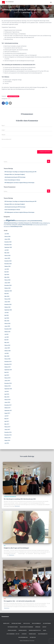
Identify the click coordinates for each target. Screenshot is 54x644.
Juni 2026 (7, 234)
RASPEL (45, 630)
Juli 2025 (7, 250)
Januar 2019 (7, 381)
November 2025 (8, 245)
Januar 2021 (7, 348)
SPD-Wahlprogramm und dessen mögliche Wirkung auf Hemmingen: (20, 183)
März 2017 (7, 424)
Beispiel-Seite (6, 623)
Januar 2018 (7, 402)
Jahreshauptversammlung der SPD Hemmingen (15, 177)
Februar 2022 (7, 324)
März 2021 (7, 343)
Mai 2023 (7, 294)
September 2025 (8, 247)
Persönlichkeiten (23, 630)
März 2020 (7, 356)
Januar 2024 (7, 283)
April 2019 (7, 375)
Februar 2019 (7, 378)
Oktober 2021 (7, 332)
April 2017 (7, 421)
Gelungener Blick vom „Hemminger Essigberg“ (15, 174)
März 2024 (7, 277)
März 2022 (7, 321)
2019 (9, 99)
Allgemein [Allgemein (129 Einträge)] (10, 220)
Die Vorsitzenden (47, 623)
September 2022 (8, 310)
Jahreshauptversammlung (13, 96)
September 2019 (8, 370)
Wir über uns (33, 637)
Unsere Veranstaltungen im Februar (12, 180)
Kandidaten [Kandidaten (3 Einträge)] (21, 223)
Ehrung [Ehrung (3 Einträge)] (29, 221)
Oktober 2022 (7, 307)
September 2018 (8, 389)
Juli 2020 (7, 353)
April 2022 (7, 318)
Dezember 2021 (8, 329)
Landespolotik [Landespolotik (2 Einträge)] (14, 225)
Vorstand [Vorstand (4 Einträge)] (20, 227)
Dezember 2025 (8, 242)
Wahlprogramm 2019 (43, 634)
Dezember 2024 (8, 261)
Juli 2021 (7, 334)
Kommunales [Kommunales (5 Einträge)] (36, 223)
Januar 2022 (7, 326)
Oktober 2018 (7, 386)
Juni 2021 (7, 337)
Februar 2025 (7, 256)
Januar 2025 (7, 258)
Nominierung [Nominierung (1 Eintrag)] (35, 225)
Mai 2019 (7, 372)
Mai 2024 (7, 272)
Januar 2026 (7, 239)
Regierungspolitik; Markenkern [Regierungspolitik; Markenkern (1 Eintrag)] (42, 225)
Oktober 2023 (7, 288)
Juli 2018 (7, 392)
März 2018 (7, 397)
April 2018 (7, 394)
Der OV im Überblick (36, 623)
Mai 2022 (7, 315)
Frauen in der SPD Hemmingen (27, 627)
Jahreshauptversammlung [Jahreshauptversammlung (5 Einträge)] (10, 223)
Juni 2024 (7, 269)
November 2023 (8, 285)
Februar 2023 (7, 299)
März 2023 (7, 296)
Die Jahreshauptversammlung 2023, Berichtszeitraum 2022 (20, 499)
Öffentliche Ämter (12, 630)
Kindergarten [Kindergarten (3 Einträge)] (27, 223)
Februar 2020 (7, 359)
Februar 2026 (7, 237)
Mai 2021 (7, 340)
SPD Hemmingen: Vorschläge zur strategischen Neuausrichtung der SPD (20, 172)
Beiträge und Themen (16, 623)
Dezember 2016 (8, 432)
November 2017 (8, 405)
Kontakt (44, 627)
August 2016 (7, 440)
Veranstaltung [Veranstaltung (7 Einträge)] (14, 226)
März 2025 (7, 253)
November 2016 (8, 435)
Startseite (24, 634)
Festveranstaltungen (13, 627)
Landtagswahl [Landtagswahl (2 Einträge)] (20, 225)
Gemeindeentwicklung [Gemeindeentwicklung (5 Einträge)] (37, 221)
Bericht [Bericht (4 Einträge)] (17, 221)
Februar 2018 (7, 400)
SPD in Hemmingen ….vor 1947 (13, 634)
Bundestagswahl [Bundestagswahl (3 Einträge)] (22, 221)
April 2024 (7, 275)
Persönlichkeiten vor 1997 (35, 630)
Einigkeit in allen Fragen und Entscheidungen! (16, 548)
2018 (5, 599)
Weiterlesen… (18, 506)
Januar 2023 (7, 302)
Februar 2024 (7, 280)
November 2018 (8, 383)
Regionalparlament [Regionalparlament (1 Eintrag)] (7, 227)
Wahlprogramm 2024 (23, 637)
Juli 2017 (7, 416)
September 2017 (8, 411)
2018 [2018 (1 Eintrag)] (5, 221)
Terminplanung (32, 634)
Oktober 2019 (7, 367)
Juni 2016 (7, 443)
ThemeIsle (32, 641)
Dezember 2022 (8, 304)
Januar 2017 (7, 430)
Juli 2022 (7, 313)
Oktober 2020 (7, 351)
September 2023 (8, 291)
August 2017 (7, 413)
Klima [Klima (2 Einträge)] (31, 223)
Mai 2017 (7, 419)
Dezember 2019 (8, 362)
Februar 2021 (7, 345)
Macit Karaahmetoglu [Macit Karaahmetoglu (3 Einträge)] (28, 225)
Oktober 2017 (7, 408)
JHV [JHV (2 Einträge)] (18, 223)
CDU (5, 546)
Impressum (38, 627)
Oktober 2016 (7, 438)
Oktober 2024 (7, 266)
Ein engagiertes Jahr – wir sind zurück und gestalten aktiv (20, 601)
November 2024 (8, 264)
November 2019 (8, 364)
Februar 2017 (7, 427)
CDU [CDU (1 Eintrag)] (27, 221)
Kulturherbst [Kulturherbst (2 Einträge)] (9, 225)
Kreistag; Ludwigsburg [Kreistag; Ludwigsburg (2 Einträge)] (43, 223)
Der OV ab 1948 (27, 623)
